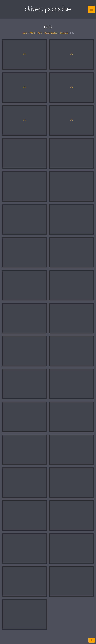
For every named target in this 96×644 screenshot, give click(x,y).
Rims (40, 33)
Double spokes (51, 33)
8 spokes (64, 33)
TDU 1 (32, 33)
